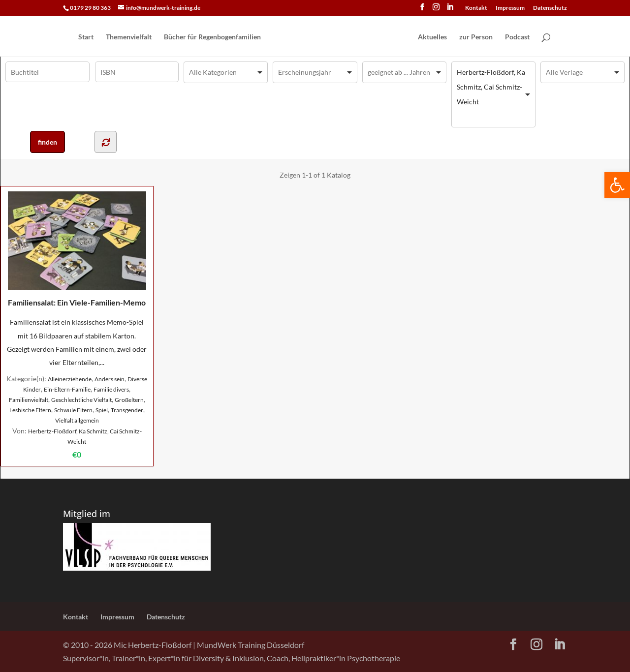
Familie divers (111, 389)
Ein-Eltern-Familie (67, 389)
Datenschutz (550, 8)
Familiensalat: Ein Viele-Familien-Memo (77, 249)
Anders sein (110, 379)
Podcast (517, 37)
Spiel (102, 410)
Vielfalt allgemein (77, 420)
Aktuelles (432, 37)
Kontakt (476, 8)
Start (86, 37)
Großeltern (129, 400)
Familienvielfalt (29, 400)
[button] (617, 185)
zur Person (476, 37)
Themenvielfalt (129, 37)
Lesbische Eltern (30, 410)
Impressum (510, 8)
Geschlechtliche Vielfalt (81, 400)
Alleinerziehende (70, 379)
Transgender (127, 410)
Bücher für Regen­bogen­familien (212, 37)
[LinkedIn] (450, 10)
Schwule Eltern (73, 410)
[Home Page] (339, 37)
